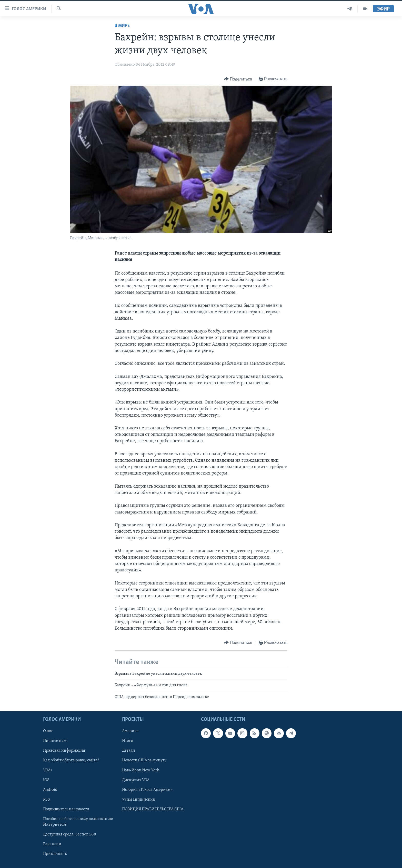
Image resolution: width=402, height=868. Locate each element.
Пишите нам (55, 741)
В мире (122, 26)
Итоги (128, 741)
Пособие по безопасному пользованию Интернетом (78, 822)
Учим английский (139, 800)
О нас (48, 731)
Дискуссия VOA (136, 780)
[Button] (238, 79)
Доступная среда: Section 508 (70, 834)
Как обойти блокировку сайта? (71, 761)
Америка (130, 731)
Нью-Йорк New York (140, 770)
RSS (47, 800)
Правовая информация (64, 751)
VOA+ (48, 770)
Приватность (55, 854)
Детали (129, 751)
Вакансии (52, 844)
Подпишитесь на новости (66, 809)
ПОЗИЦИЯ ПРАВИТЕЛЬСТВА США (153, 809)
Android (50, 790)
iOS (46, 780)
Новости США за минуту (144, 761)
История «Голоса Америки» (147, 790)
